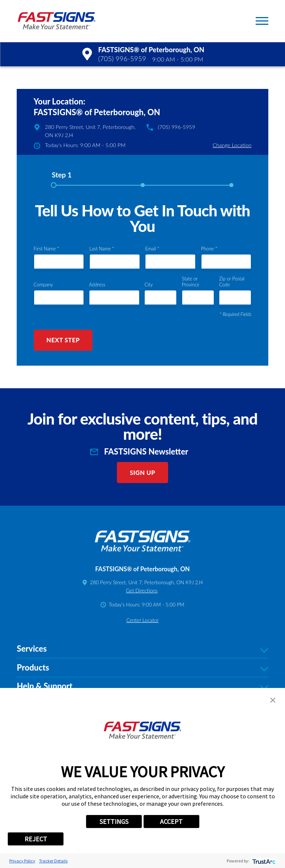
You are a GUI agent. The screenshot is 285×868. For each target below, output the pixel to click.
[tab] (62, 177)
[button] (262, 21)
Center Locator (142, 620)
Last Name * (102, 249)
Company (43, 285)
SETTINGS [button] (114, 822)
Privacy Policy (22, 861)
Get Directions (142, 591)
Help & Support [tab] (142, 686)
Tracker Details (53, 861)
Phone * (209, 249)
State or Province (191, 282)
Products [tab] (142, 668)
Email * (152, 249)
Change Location (232, 145)
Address (97, 285)
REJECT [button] (36, 839)
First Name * (47, 249)
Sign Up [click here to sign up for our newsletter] (143, 473)
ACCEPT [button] (171, 822)
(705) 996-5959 (122, 59)
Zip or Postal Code (232, 282)
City (148, 285)
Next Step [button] (63, 340)
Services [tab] (142, 649)
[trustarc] (263, 861)
